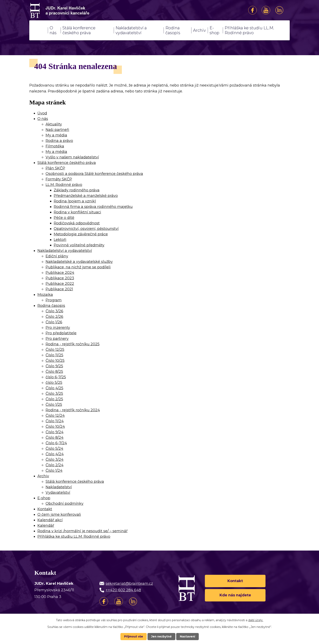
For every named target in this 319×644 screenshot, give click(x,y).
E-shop (214, 30)
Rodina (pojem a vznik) (75, 201)
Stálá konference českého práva (79, 30)
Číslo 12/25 (55, 350)
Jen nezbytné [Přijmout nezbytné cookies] (161, 636)
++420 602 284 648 (123, 590)
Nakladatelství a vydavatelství (131, 30)
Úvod (39, 30)
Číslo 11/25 (54, 355)
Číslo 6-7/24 (56, 443)
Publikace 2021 (59, 289)
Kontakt (45, 509)
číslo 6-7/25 (56, 377)
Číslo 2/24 (55, 465)
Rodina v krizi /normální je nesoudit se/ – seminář (82, 531)
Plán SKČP (55, 168)
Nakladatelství (59, 487)
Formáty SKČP (59, 179)
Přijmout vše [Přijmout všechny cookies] (133, 636)
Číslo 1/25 (54, 405)
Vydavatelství (58, 493)
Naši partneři (57, 130)
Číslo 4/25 (54, 388)
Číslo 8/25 (54, 372)
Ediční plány (57, 256)
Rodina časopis (173, 30)
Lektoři (60, 240)
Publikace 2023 (60, 278)
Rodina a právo (59, 141)
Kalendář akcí (50, 520)
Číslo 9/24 (55, 432)
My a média (56, 135)
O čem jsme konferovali (59, 515)
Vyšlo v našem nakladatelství (72, 157)
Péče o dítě (64, 218)
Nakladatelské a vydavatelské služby (79, 262)
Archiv (199, 30)
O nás (53, 30)
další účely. (256, 620)
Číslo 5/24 (54, 449)
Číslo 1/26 (54, 322)
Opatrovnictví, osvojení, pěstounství (86, 229)
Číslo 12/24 (55, 416)
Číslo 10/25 (55, 361)
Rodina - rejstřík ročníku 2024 (73, 410)
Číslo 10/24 (55, 427)
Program (54, 300)
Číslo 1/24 (54, 471)
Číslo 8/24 (55, 438)
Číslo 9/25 (54, 366)
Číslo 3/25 (54, 394)
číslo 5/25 (54, 383)
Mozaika (45, 295)
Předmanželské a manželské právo (86, 196)
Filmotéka (55, 146)
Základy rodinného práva (77, 190)
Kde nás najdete (235, 595)
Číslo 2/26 (54, 317)
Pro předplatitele (61, 333)
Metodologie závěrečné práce (81, 234)
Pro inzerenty (58, 328)
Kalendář (46, 526)
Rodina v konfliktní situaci (77, 212)
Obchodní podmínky (64, 504)
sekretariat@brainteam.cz (129, 584)
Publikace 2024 (60, 273)
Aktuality (54, 124)
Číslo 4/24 (55, 454)
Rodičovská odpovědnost (77, 223)
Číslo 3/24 (55, 460)
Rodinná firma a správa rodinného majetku (93, 207)
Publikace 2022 (60, 284)
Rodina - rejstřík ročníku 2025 (73, 344)
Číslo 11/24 (55, 421)
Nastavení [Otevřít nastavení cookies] (188, 636)
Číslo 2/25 (54, 399)
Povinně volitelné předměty (79, 245)
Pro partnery (57, 339)
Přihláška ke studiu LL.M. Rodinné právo (249, 30)
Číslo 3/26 (54, 311)
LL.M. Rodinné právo (64, 185)
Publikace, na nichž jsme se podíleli (78, 267)
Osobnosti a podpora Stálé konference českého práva (94, 174)
